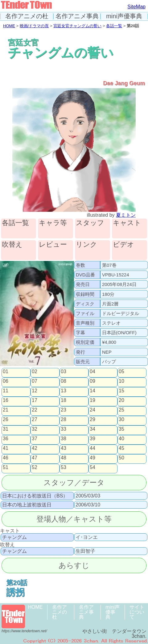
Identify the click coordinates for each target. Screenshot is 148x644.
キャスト (127, 223)
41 (6, 448)
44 (92, 448)
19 (92, 400)
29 (92, 420)
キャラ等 (53, 223)
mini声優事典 (124, 16)
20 (121, 400)
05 (121, 372)
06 (6, 381)
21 (6, 410)
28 (64, 420)
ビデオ (123, 245)
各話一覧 (114, 26)
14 (92, 391)
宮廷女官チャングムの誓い (77, 26)
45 (121, 448)
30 (121, 420)
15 (121, 391)
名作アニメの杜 (27, 16)
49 (92, 458)
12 (35, 391)
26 (6, 420)
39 (92, 439)
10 (121, 381)
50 (121, 458)
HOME (9, 26)
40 (121, 439)
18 (64, 400)
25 (121, 410)
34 (92, 429)
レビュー (53, 245)
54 (92, 467)
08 (64, 381)
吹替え (12, 245)
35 (121, 429)
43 (64, 448)
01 (6, 372)
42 (35, 448)
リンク (86, 245)
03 (64, 372)
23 (64, 410)
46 (6, 458)
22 (35, 410)
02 (35, 372)
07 (35, 381)
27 (35, 420)
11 (6, 391)
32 (35, 429)
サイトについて (137, 612)
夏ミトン (126, 215)
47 (35, 458)
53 (64, 467)
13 (64, 391)
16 (6, 400)
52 (35, 467)
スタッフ (90, 223)
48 (64, 458)
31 (6, 429)
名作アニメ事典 (77, 16)
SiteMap (136, 7)
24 (92, 410)
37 (35, 439)
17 (35, 400)
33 (64, 429)
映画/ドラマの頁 (34, 26)
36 (6, 439)
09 (92, 381)
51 (6, 467)
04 (92, 372)
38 (64, 439)
